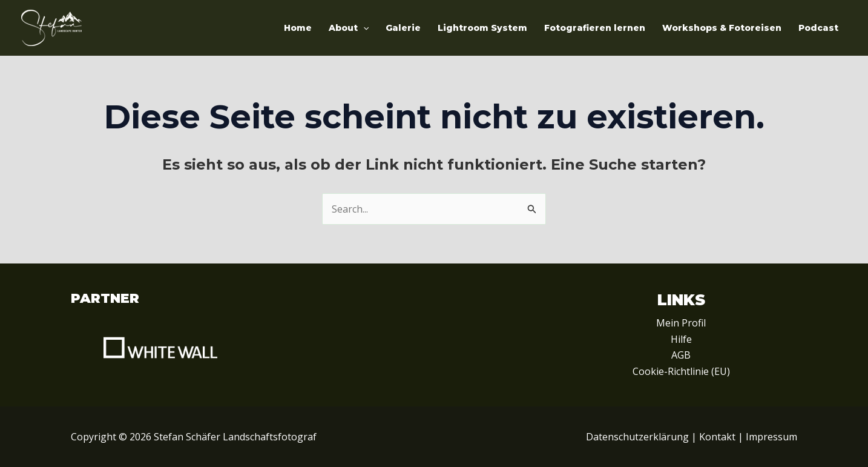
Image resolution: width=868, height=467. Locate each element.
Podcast (818, 28)
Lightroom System (482, 28)
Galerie (403, 28)
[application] (363, 28)
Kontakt (717, 437)
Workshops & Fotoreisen (722, 28)
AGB (681, 355)
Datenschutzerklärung (637, 437)
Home (298, 28)
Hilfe (681, 339)
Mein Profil (681, 323)
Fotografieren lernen (595, 28)
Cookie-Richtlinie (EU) (681, 371)
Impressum (771, 437)
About (349, 28)
